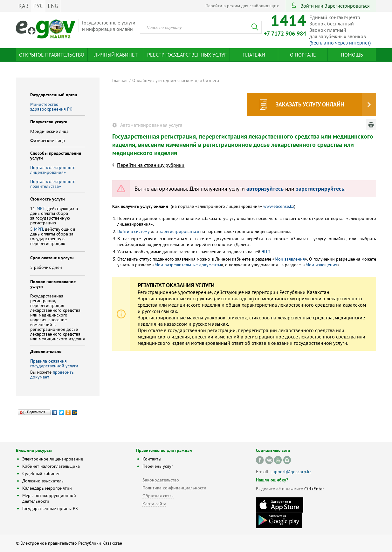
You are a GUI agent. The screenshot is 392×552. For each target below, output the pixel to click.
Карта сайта (154, 504)
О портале (303, 55)
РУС (38, 6)
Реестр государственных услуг (187, 55)
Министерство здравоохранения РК (51, 107)
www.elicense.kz (279, 206)
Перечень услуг (158, 466)
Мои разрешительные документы (188, 265)
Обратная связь (158, 496)
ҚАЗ (24, 6)
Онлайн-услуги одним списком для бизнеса (176, 80)
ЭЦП (266, 252)
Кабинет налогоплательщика (51, 466)
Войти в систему (133, 231)
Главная (120, 80)
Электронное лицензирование (53, 459)
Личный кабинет (116, 55)
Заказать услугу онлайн (310, 104)
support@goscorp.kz (291, 472)
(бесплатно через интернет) (340, 43)
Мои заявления (290, 259)
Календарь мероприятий (47, 488)
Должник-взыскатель (43, 481)
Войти (307, 6)
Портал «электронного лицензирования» (53, 170)
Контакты (152, 459)
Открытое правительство (52, 55)
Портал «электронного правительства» (53, 184)
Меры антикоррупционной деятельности (49, 498)
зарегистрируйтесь (320, 189)
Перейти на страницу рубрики (151, 165)
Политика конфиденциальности (174, 488)
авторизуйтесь (265, 189)
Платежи (254, 55)
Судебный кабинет (41, 474)
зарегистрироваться (347, 6)
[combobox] (201, 27)
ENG (53, 6)
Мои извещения (321, 265)
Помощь (352, 55)
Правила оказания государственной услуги (54, 363)
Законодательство (161, 480)
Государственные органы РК (50, 508)
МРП (41, 208)
